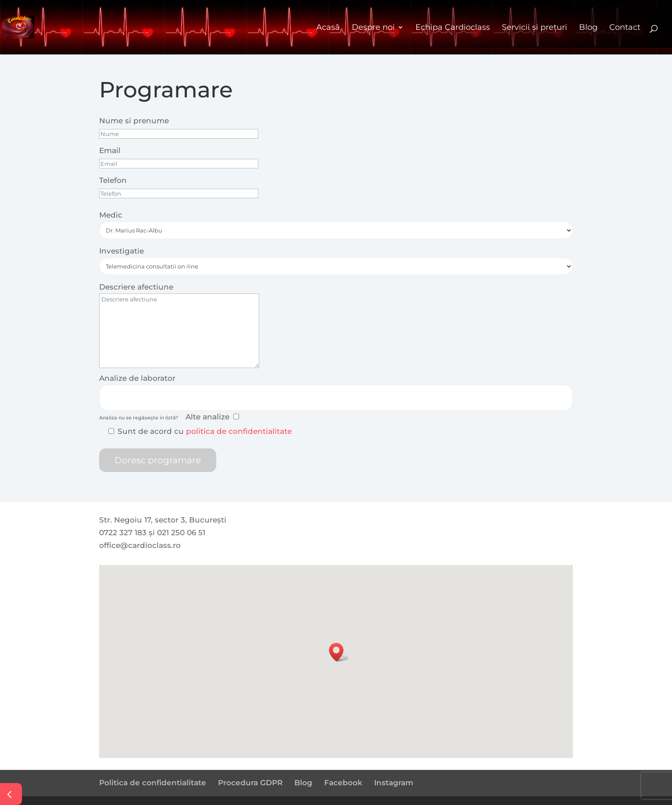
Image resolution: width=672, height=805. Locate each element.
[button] (339, 652)
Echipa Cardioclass (453, 27)
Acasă (328, 27)
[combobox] (336, 398)
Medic (111, 215)
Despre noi (373, 27)
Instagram (394, 783)
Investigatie (122, 251)
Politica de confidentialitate (153, 783)
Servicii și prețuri (534, 27)
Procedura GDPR (250, 783)
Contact (625, 27)
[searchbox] (107, 396)
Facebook (343, 783)
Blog (588, 27)
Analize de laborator (137, 378)
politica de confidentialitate (239, 431)
